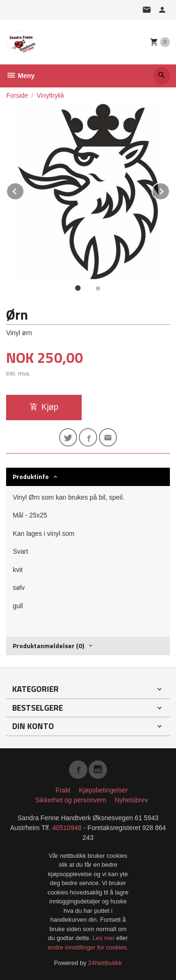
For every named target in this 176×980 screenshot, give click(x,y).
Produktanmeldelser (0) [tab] (48, 646)
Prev (24, 190)
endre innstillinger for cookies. (88, 947)
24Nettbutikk (105, 963)
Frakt (63, 790)
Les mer (104, 938)
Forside (17, 95)
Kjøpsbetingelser (103, 790)
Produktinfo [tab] (31, 476)
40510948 (67, 828)
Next (169, 190)
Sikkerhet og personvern (71, 800)
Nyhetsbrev (132, 800)
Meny (20, 76)
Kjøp (44, 407)
